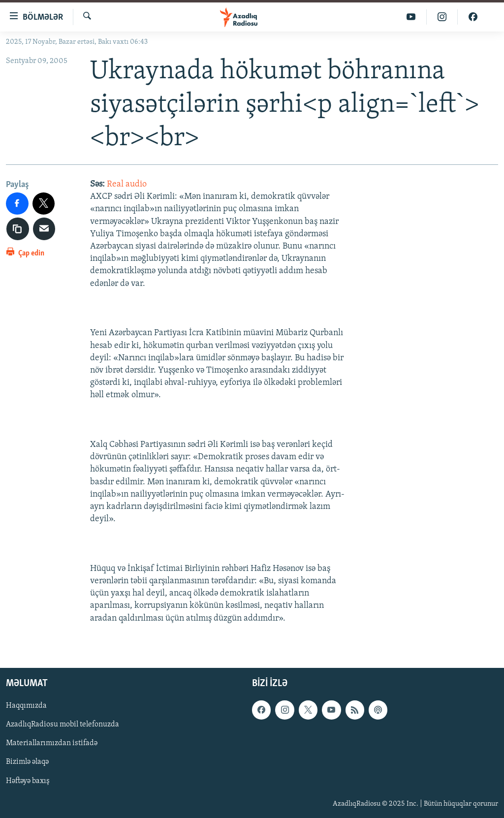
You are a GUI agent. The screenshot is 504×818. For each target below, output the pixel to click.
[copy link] (18, 229)
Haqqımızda (26, 706)
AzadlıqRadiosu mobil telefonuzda (63, 724)
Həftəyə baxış (28, 781)
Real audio (127, 184)
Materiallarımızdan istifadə (52, 743)
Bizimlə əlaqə (27, 762)
